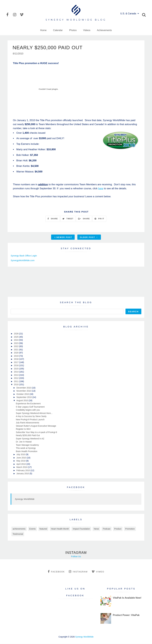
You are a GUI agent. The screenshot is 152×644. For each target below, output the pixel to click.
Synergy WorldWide (25, 499)
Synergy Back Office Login (24, 256)
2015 (17, 369)
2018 (17, 359)
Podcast (107, 529)
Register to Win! (23, 429)
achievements (19, 529)
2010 (17, 385)
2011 (17, 382)
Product (118, 529)
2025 (17, 337)
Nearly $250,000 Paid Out (28, 435)
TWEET (68, 219)
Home (43, 30)
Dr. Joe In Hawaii (24, 442)
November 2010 (24, 391)
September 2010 (24, 397)
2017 (17, 362)
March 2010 (22, 467)
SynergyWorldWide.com (23, 260)
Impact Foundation (81, 529)
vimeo (98, 572)
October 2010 (23, 394)
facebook (56, 572)
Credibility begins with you (28, 410)
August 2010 (23, 401)
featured (43, 529)
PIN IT (99, 219)
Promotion (130, 529)
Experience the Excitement (28, 404)
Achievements (104, 30)
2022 (17, 346)
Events (33, 529)
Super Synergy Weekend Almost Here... (34, 413)
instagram (78, 572)
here (101, 189)
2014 (17, 372)
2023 (17, 343)
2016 (17, 366)
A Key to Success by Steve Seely (31, 416)
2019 (17, 356)
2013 (17, 375)
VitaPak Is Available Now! (127, 598)
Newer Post (63, 237)
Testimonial (18, 534)
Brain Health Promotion (27, 451)
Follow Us (76, 557)
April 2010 (21, 464)
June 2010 (22, 458)
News (96, 529)
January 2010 (23, 474)
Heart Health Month (60, 529)
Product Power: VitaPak (126, 615)
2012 (17, 378)
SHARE (53, 219)
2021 (17, 350)
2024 (17, 340)
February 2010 (23, 471)
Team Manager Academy (27, 445)
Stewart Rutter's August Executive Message (36, 426)
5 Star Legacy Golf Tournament (30, 407)
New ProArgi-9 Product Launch (30, 420)
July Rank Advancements (27, 423)
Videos (87, 30)
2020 (17, 353)
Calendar (58, 30)
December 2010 (24, 388)
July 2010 (21, 455)
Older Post (89, 237)
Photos (73, 30)
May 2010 (21, 461)
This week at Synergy (26, 448)
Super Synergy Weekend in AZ (30, 439)
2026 (17, 334)
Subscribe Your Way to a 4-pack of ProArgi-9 (36, 432)
